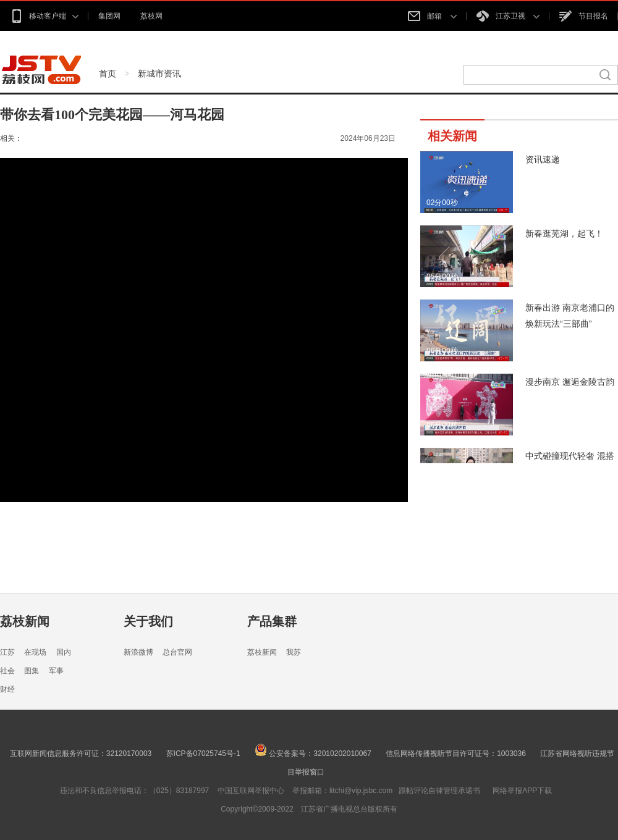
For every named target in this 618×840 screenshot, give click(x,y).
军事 (56, 671)
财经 (7, 689)
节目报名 (584, 16)
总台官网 (177, 652)
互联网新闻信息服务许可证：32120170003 (81, 754)
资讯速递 (543, 159)
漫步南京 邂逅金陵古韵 (570, 382)
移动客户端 (44, 16)
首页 (108, 73)
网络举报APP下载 (522, 791)
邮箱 (432, 16)
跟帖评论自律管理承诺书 (439, 791)
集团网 (109, 16)
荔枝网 (151, 16)
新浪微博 (138, 652)
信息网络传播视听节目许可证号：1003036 (456, 754)
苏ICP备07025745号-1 (203, 754)
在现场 (35, 652)
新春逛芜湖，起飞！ (564, 233)
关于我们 (148, 621)
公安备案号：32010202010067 (313, 754)
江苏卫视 (508, 16)
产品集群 (272, 621)
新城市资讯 (159, 73)
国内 (64, 652)
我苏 (294, 652)
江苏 (7, 652)
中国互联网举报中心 (251, 791)
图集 (32, 671)
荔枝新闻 (25, 621)
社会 (7, 671)
